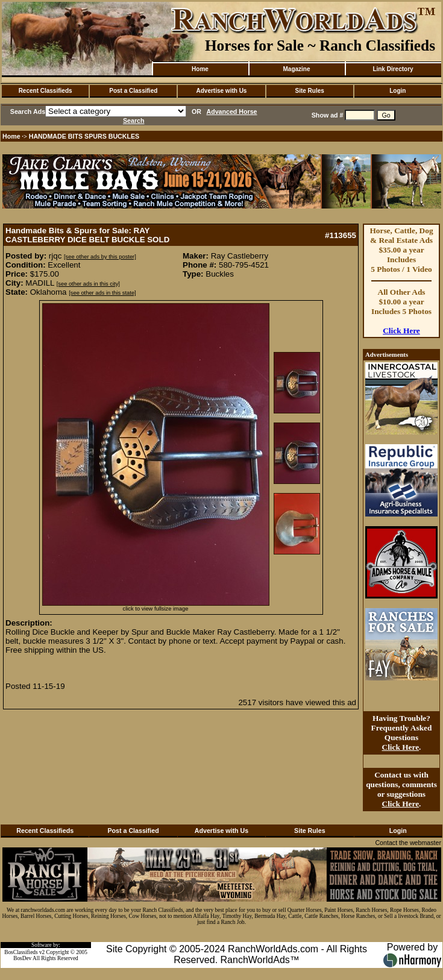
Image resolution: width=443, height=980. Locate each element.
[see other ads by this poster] (100, 257)
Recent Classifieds (46, 91)
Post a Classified (133, 91)
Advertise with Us (222, 91)
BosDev (22, 958)
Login (397, 91)
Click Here (401, 331)
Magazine (296, 69)
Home (200, 69)
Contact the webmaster (408, 843)
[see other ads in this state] (102, 293)
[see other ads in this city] (88, 284)
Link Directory (393, 69)
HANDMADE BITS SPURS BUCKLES (84, 136)
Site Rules (309, 91)
